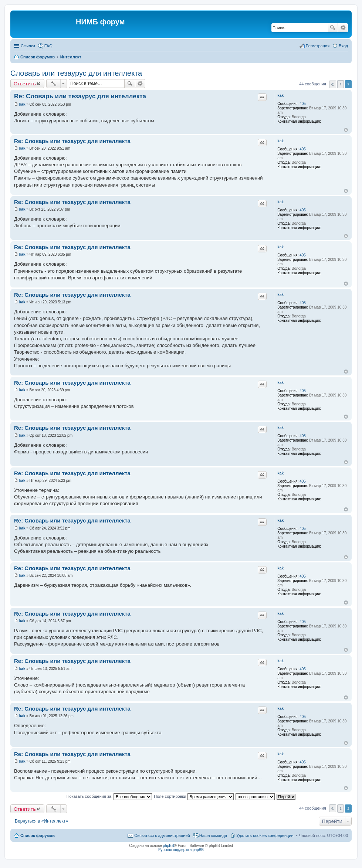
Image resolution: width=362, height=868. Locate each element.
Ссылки (28, 46)
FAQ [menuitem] (48, 46)
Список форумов (38, 835)
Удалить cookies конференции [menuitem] (265, 835)
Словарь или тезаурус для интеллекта (76, 73)
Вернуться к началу (346, 130)
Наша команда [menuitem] (213, 835)
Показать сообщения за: (109, 796)
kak (280, 96)
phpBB (169, 846)
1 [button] (341, 84)
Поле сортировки (194, 796)
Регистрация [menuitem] (318, 46)
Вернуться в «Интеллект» (41, 821)
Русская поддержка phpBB (181, 850)
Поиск (332, 28)
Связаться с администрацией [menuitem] (162, 835)
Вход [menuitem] (343, 46)
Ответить (25, 84)
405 (303, 104)
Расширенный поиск (343, 28)
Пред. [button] (333, 84)
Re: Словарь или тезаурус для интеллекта (80, 96)
